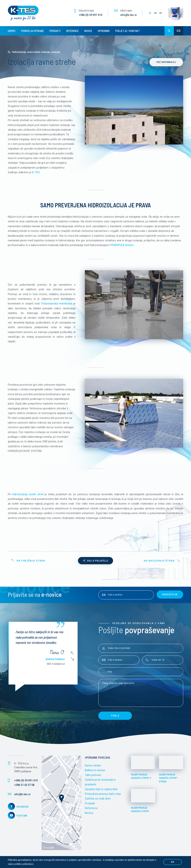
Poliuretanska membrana (57, 304)
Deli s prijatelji (96, 562)
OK (172, 862)
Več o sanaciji (58, 666)
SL (150, 13)
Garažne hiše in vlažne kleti (101, 791)
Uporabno (104, 31)
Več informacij (166, 62)
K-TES (36, 173)
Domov (12, 31)
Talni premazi (93, 777)
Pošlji (115, 717)
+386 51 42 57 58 (24, 787)
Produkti (55, 31)
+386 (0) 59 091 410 (90, 15)
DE (161, 13)
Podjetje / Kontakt (128, 31)
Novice (88, 31)
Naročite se (170, 596)
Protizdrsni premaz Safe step (103, 796)
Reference (72, 31)
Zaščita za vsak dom (98, 801)
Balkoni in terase (95, 772)
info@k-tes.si (129, 15)
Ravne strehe (93, 767)
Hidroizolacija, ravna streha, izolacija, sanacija (36, 52)
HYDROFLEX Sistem (122, 246)
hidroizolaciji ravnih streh (28, 496)
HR (155, 13)
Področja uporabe (32, 31)
